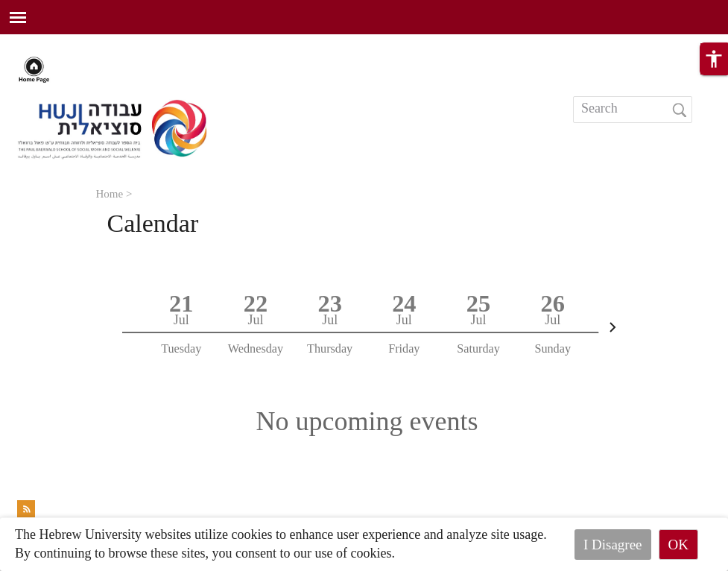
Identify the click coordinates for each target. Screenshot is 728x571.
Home (110, 194)
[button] (714, 62)
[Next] (613, 327)
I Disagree (613, 545)
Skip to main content (56, 43)
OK (678, 545)
